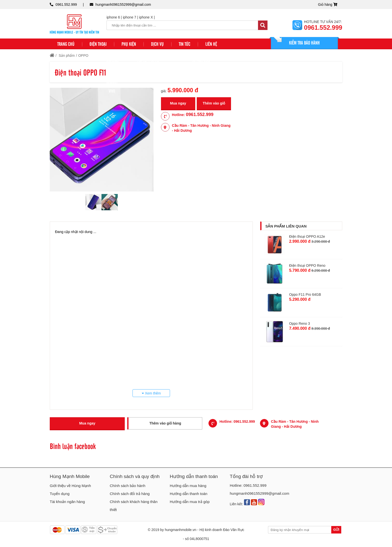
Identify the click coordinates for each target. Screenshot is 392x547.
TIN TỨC (184, 44)
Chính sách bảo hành (127, 486)
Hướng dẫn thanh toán (194, 476)
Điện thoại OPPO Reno (307, 265)
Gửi (336, 530)
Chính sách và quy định (135, 476)
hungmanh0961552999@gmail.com (123, 4)
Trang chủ (66, 44)
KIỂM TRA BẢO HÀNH (304, 42)
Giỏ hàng (328, 4)
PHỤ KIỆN (129, 44)
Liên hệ (211, 44)
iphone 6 (113, 17)
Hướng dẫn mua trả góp (190, 502)
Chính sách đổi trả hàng (130, 494)
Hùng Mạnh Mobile (70, 476)
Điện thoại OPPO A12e (307, 236)
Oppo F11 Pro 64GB (305, 294)
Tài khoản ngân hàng (67, 502)
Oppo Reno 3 (299, 323)
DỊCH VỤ (157, 44)
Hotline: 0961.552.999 (248, 485)
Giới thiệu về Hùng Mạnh (70, 486)
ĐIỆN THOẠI (98, 44)
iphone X (146, 17)
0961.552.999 (66, 4)
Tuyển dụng (60, 494)
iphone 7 (129, 17)
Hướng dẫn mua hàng (188, 486)
